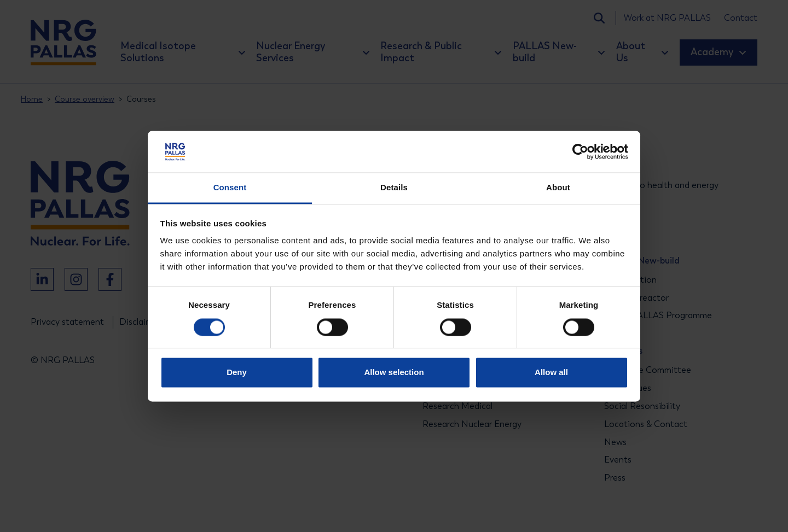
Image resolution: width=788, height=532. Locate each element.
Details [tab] (394, 188)
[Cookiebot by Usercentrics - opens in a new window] (580, 151)
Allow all (551, 373)
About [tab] (558, 188)
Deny (237, 373)
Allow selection (394, 373)
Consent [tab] (230, 188)
